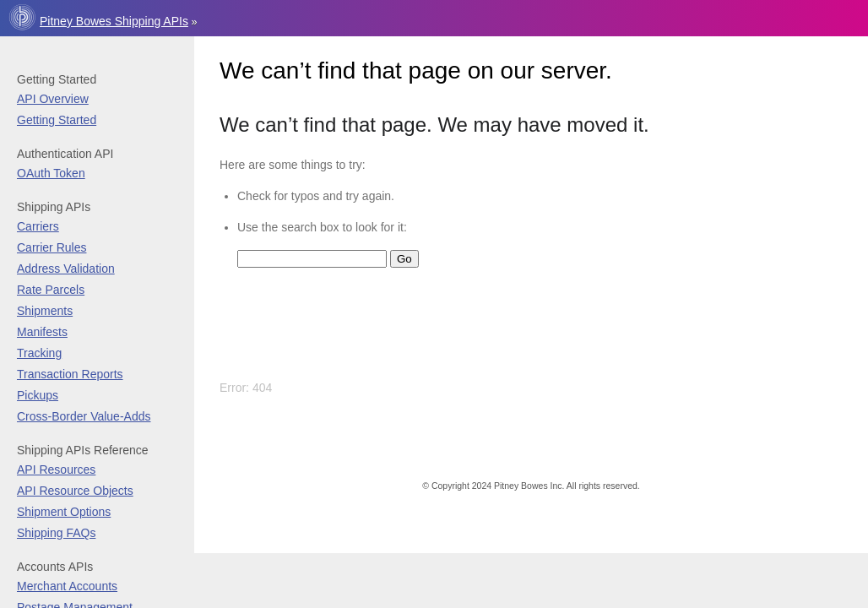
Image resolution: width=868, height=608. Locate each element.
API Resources (56, 470)
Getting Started (57, 120)
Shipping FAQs (56, 533)
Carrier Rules (52, 247)
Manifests (42, 332)
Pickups (38, 395)
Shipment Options (64, 512)
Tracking (39, 353)
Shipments (45, 311)
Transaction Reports (70, 374)
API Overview (53, 99)
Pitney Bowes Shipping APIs (114, 21)
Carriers (38, 226)
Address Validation (66, 269)
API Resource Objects (75, 491)
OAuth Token (51, 173)
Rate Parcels (51, 290)
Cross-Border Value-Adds (84, 416)
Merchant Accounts (67, 586)
